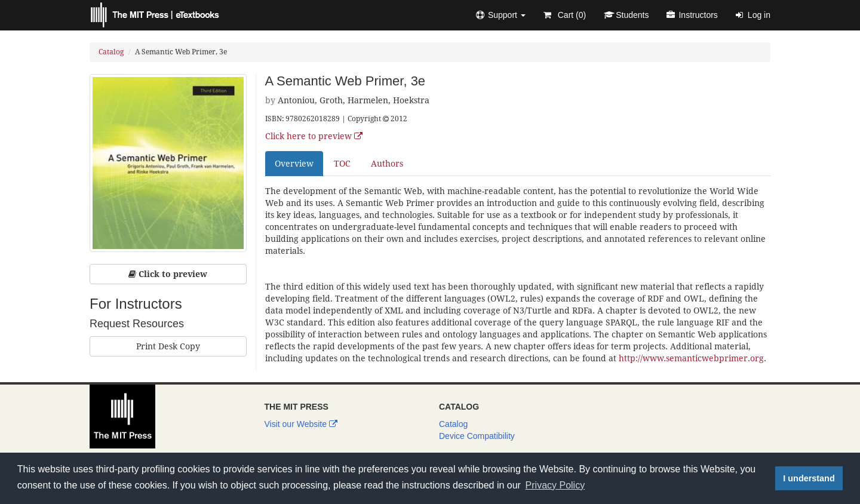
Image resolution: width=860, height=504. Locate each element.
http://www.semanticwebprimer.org (691, 358)
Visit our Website (301, 424)
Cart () (565, 15)
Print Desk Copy (168, 346)
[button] (501, 15)
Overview (294, 164)
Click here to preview (314, 136)
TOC (342, 164)
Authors (387, 164)
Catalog (111, 52)
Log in (753, 15)
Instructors (692, 15)
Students (626, 15)
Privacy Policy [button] (555, 485)
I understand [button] (809, 478)
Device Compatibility (477, 436)
